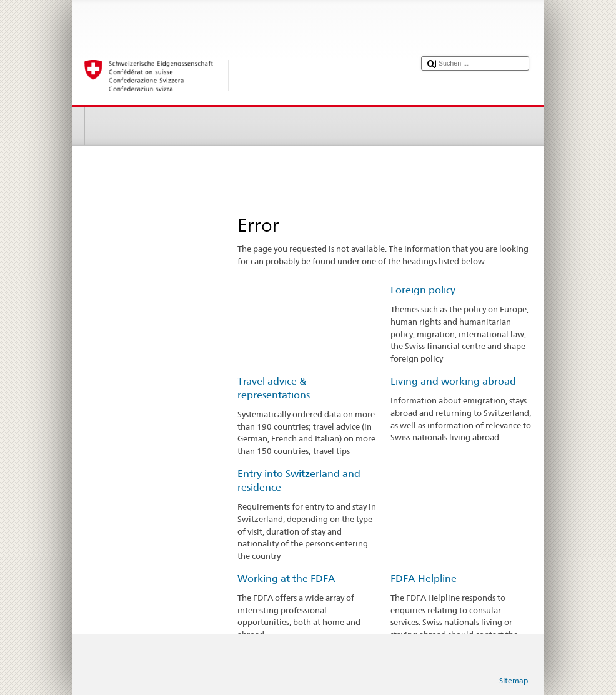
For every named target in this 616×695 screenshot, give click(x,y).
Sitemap (514, 680)
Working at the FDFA (286, 579)
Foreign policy (423, 290)
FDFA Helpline (424, 579)
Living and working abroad (453, 381)
